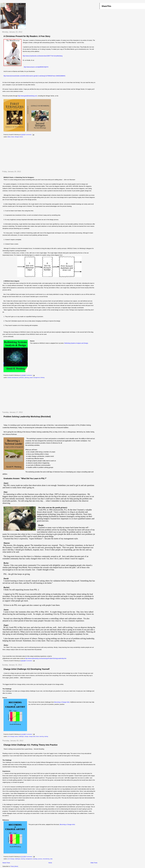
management (29, 859)
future (38, 736)
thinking (42, 378)
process (40, 859)
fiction (13, 137)
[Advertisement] (17, 154)
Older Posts (94, 863)
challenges (21, 736)
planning (27, 378)
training (46, 736)
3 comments (28, 135)
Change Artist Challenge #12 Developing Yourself (26, 669)
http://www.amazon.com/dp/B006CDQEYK (36, 67)
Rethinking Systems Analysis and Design (76, 343)
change (26, 736)
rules (51, 859)
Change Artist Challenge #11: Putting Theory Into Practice (31, 745)
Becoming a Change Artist (62, 702)
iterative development (13, 378)
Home (50, 863)
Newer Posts (6, 863)
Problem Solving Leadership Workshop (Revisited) (27, 417)
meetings (35, 859)
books (16, 736)
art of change (11, 736)
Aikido (9, 137)
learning (42, 736)
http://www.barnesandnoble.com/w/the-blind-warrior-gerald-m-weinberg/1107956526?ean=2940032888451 (34, 76)
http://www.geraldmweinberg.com (27, 96)
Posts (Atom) (14, 866)
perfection (21, 378)
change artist (32, 736)
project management (35, 378)
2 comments (29, 375)
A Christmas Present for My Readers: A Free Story (27, 36)
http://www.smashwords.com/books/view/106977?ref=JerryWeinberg (43, 56)
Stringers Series (19, 137)
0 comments (29, 734)
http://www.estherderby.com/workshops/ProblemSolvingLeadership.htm (46, 658)
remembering (46, 859)
